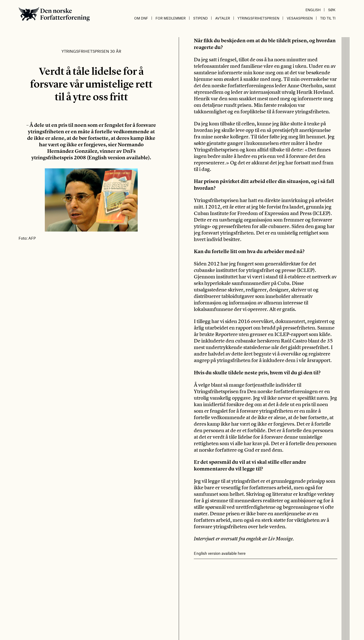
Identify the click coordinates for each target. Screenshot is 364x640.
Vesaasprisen (300, 18)
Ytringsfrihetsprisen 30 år (91, 51)
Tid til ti (328, 18)
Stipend (200, 18)
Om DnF (141, 18)
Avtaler (223, 18)
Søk (332, 10)
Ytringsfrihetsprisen (258, 18)
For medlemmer (171, 18)
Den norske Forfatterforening (54, 14)
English (313, 10)
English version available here (220, 553)
